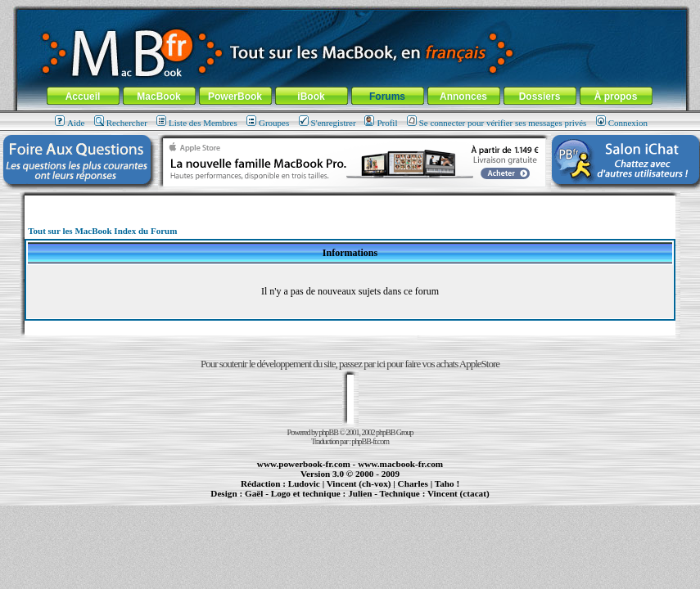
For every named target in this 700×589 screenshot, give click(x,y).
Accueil (83, 97)
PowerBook (235, 97)
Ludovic (304, 483)
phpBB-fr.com (371, 441)
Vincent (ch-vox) (359, 483)
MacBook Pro (296, 501)
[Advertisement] (350, 202)
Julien (360, 493)
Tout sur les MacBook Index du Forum (102, 231)
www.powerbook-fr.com (304, 464)
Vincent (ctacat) (458, 493)
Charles (413, 483)
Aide (70, 123)
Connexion (622, 123)
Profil (381, 123)
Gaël (254, 493)
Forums (387, 97)
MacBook (158, 97)
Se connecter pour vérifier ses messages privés (497, 123)
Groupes (268, 123)
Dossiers (540, 97)
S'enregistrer (327, 123)
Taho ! (447, 483)
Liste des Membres (197, 123)
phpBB (329, 432)
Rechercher (121, 123)
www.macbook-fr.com (400, 464)
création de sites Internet (452, 501)
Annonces (463, 97)
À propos (616, 97)
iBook (311, 97)
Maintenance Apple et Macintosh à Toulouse (377, 501)
